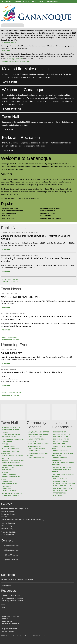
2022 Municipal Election (12, 430)
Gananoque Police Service (13, 601)
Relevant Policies (61, 491)
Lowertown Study (48, 212)
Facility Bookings (10, 214)
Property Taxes (9, 470)
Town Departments (10, 487)
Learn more (7, 588)
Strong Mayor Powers (12, 498)
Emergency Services (36, 437)
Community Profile (61, 451)
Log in (3, 610)
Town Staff (7, 491)
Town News (7, 489)
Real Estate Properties (63, 489)
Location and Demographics (52, 219)
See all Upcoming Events (12, 393)
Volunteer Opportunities (13, 496)
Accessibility (8, 1)
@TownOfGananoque (12, 548)
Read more (7, 250)
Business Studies (61, 444)
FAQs (37, 1)
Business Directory (62, 437)
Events (45, 1)
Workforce (59, 496)
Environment (8, 442)
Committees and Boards (12, 435)
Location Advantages (62, 482)
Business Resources (62, 439)
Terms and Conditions (11, 626)
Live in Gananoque (61, 479)
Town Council (8, 484)
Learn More (9, 131)
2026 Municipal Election (12, 428)
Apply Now (7, 51)
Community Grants (10, 437)
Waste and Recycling (11, 209)
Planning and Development (13, 468)
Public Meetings (9, 219)
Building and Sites (61, 432)
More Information (10, 43)
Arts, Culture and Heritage (39, 432)
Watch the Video (11, 83)
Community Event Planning (52, 209)
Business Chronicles (62, 435)
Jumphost (11, 633)
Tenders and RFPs (10, 477)
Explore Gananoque (13, 110)
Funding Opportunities (63, 467)
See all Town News (10, 338)
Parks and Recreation (37, 449)
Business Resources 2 (63, 442)
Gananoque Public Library (13, 603)
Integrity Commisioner (12, 449)
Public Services (35, 451)
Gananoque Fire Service (12, 598)
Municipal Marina (35, 446)
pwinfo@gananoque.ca (15, 60)
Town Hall (7, 216)
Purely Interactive (11, 631)
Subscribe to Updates (11, 619)
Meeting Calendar (24, 1)
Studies (6, 475)
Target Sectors (60, 493)
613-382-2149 (11, 535)
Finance (6, 444)
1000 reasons (12, 200)
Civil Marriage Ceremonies (13, 440)
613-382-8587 (9, 538)
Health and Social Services (39, 444)
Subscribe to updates (11, 282)
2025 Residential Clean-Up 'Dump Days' (17, 62)
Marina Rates (46, 216)
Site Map (6, 621)
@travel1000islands (11, 562)
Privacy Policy (8, 624)
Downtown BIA (57, 1)
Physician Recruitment (12, 465)
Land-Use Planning (49, 214)
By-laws (6, 433)
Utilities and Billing (11, 494)
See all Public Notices (12, 280)
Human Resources (10, 447)
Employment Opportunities (13, 212)
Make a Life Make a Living (64, 486)
